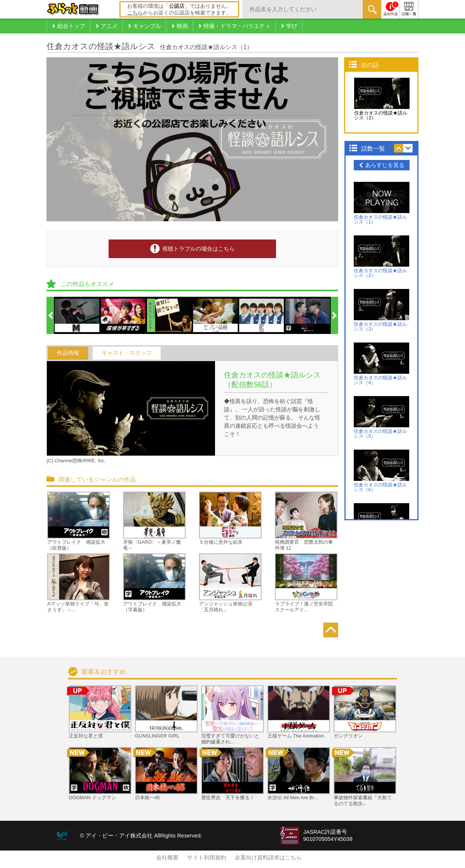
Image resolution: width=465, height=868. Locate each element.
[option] (77, 315)
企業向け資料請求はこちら (268, 858)
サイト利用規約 (207, 858)
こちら (135, 13)
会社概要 (167, 858)
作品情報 (68, 353)
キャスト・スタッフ (127, 353)
